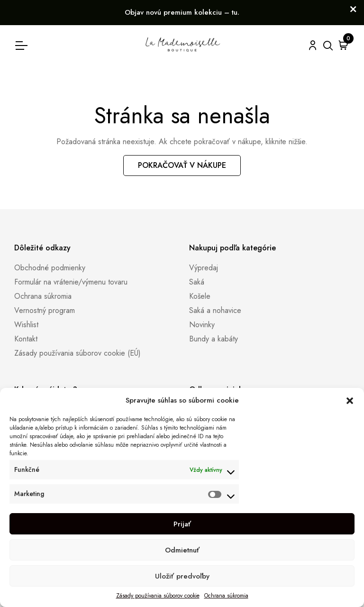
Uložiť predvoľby (182, 576)
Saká (197, 282)
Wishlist (26, 325)
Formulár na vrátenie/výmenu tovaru (71, 282)
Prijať (182, 524)
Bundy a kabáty (214, 339)
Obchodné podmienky (50, 268)
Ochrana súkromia (226, 596)
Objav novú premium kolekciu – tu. (182, 12)
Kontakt (26, 339)
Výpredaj (204, 268)
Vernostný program (45, 310)
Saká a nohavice (215, 310)
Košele (200, 296)
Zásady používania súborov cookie (158, 596)
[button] (350, 400)
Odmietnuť (182, 550)
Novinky (202, 325)
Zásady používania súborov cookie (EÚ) (77, 353)
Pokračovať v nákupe (182, 165)
